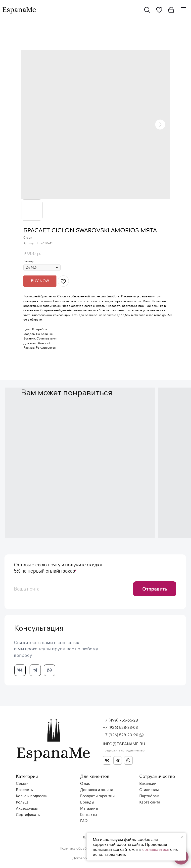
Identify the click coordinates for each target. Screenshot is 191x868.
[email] (71, 589)
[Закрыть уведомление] (182, 837)
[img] (147, 10)
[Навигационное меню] (184, 7)
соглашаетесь (156, 849)
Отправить (155, 589)
